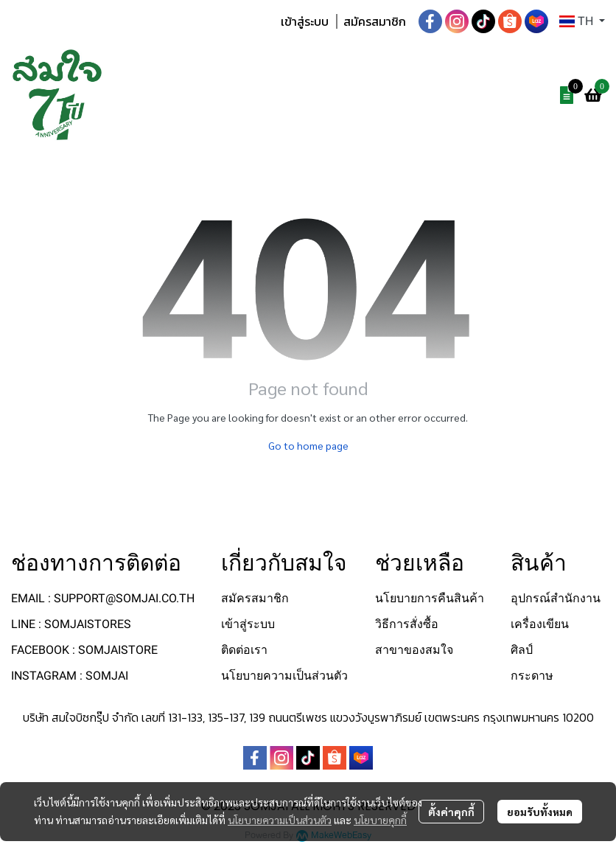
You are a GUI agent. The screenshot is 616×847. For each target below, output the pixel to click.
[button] (582, 21)
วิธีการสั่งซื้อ (407, 624)
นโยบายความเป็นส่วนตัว (280, 820)
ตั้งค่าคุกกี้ (451, 812)
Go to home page (308, 445)
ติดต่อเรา (244, 650)
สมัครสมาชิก (375, 21)
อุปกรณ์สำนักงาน (556, 598)
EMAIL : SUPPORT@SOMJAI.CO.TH (103, 598)
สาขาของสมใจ (414, 650)
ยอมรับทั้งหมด (540, 812)
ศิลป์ (522, 650)
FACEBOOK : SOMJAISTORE (84, 650)
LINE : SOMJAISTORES (71, 624)
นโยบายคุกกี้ (380, 820)
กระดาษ (532, 676)
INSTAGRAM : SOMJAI (70, 676)
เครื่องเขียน (540, 624)
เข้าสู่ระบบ (305, 21)
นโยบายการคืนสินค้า (430, 598)
